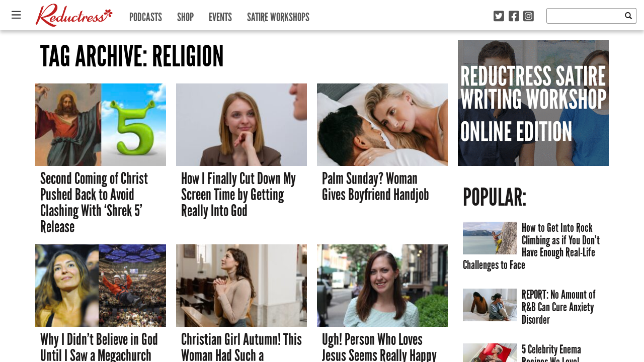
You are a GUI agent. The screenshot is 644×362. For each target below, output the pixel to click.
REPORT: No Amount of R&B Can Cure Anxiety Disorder (559, 307)
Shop (185, 15)
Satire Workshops (278, 15)
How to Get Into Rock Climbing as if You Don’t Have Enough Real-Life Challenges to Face (531, 246)
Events (220, 15)
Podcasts (146, 15)
